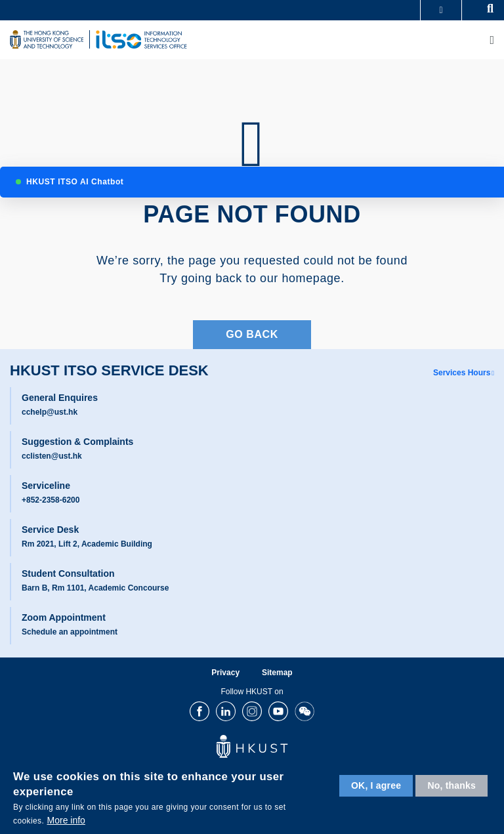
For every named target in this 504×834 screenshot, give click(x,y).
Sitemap (277, 673)
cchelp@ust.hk (50, 412)
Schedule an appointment (70, 632)
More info (66, 820)
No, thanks (451, 785)
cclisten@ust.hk (52, 456)
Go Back (252, 334)
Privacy (225, 673)
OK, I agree (376, 785)
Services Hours (462, 373)
